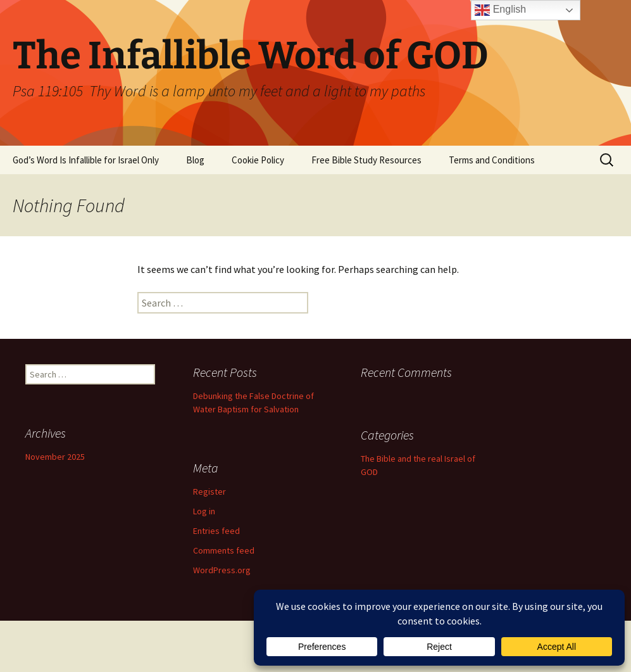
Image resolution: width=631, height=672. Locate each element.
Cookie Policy (258, 160)
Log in (204, 511)
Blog (195, 160)
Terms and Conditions (492, 160)
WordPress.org (222, 570)
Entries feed (216, 531)
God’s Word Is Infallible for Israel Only (86, 160)
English (500, 10)
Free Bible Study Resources (366, 160)
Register (209, 491)
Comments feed (224, 550)
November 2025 (55, 457)
